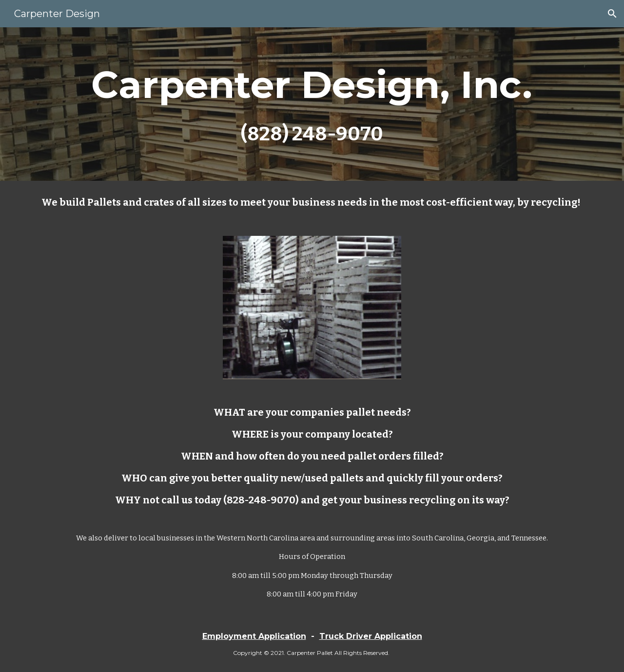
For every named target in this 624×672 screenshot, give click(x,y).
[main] (312, 104)
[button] (612, 14)
